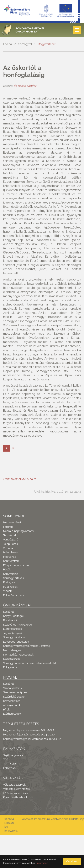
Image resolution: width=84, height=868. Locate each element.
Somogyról (25, 44)
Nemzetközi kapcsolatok (18, 655)
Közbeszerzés (12, 659)
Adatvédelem (60, 819)
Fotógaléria (10, 667)
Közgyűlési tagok (14, 616)
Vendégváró (11, 540)
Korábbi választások (15, 797)
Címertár (9, 548)
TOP (6, 759)
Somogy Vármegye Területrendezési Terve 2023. (33, 739)
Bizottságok (10, 620)
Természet (10, 535)
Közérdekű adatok (14, 697)
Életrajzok (9, 582)
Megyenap (10, 557)
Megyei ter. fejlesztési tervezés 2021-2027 (29, 730)
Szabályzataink (13, 688)
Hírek (6, 710)
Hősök (7, 569)
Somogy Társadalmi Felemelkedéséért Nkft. (30, 663)
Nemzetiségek (12, 650)
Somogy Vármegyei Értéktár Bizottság (27, 646)
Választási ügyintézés (16, 789)
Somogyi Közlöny (14, 637)
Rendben (72, 861)
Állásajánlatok (12, 705)
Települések (10, 544)
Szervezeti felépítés (15, 692)
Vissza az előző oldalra (20, 479)
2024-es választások (16, 793)
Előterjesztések (12, 629)
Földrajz (8, 527)
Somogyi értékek (14, 578)
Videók (7, 591)
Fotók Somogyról (14, 595)
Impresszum (42, 819)
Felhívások (10, 768)
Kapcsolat (27, 819)
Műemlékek (10, 552)
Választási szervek (14, 785)
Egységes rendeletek (16, 642)
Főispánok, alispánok (16, 565)
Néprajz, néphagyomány (19, 531)
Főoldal (8, 44)
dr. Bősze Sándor (25, 86)
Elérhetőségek (12, 714)
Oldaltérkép (77, 819)
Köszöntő (9, 612)
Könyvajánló (11, 574)
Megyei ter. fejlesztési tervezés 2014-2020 (29, 735)
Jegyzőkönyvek (13, 633)
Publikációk (10, 587)
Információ (42, 863)
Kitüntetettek (11, 561)
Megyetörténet (47, 44)
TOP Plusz (9, 764)
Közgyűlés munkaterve (17, 625)
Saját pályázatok (13, 755)
